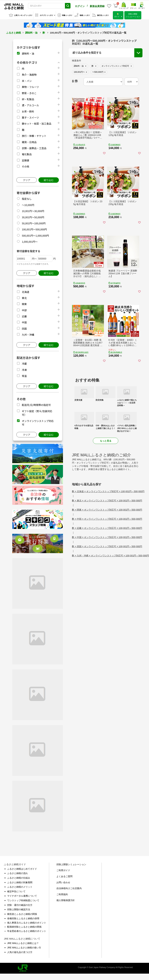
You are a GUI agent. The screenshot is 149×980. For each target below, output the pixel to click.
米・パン (27, 81)
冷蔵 (24, 364)
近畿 (24, 316)
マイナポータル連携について (22, 896)
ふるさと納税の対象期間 (20, 882)
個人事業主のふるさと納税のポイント (27, 923)
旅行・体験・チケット (34, 136)
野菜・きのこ (29, 93)
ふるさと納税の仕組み (19, 878)
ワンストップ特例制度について (23, 900)
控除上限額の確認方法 (19, 909)
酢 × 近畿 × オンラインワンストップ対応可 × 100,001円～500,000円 (107, 528)
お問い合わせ (63, 882)
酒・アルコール (30, 105)
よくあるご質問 (64, 876)
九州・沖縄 (28, 335)
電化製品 (27, 154)
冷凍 (24, 370)
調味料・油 (31, 33)
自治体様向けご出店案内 (69, 888)
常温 (24, 376)
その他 (25, 166)
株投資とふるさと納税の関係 (22, 914)
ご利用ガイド (63, 870)
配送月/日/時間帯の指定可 (36, 405)
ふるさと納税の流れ (18, 873)
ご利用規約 (62, 894)
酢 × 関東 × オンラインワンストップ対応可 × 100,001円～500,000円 (107, 510)
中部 (24, 310)
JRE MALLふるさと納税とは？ (23, 943)
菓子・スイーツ (30, 117)
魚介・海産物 (29, 75)
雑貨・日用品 (29, 142)
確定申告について (16, 891)
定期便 (25, 160)
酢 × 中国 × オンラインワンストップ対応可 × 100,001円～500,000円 (107, 537)
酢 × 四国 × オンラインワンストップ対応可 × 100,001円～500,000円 (107, 546)
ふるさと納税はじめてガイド (22, 869)
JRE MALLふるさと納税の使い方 (24, 948)
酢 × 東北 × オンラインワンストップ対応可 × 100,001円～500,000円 (107, 501)
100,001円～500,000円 (34, 229)
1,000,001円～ (30, 242)
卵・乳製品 (28, 99)
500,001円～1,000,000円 (35, 236)
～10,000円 (28, 205)
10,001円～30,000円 (33, 211)
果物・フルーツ (30, 87)
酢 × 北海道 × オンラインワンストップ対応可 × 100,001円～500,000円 (108, 491)
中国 (24, 322)
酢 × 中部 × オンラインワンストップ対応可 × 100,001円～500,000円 (107, 519)
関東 (24, 304)
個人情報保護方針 (66, 900)
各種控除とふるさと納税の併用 (23, 918)
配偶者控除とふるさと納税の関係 (24, 927)
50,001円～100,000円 (34, 223)
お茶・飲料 (28, 111)
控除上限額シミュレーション (71, 864)
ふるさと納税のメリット (20, 887)
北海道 (25, 292)
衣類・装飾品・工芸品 (34, 148)
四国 (24, 329)
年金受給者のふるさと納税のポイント (27, 931)
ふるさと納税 (14, 33)
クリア (27, 180)
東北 (24, 298)
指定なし (27, 199)
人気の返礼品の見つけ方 (20, 952)
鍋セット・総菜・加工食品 (36, 124)
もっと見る (106, 441)
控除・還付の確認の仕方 (20, 905)
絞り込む (49, 180)
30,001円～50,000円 (33, 217)
